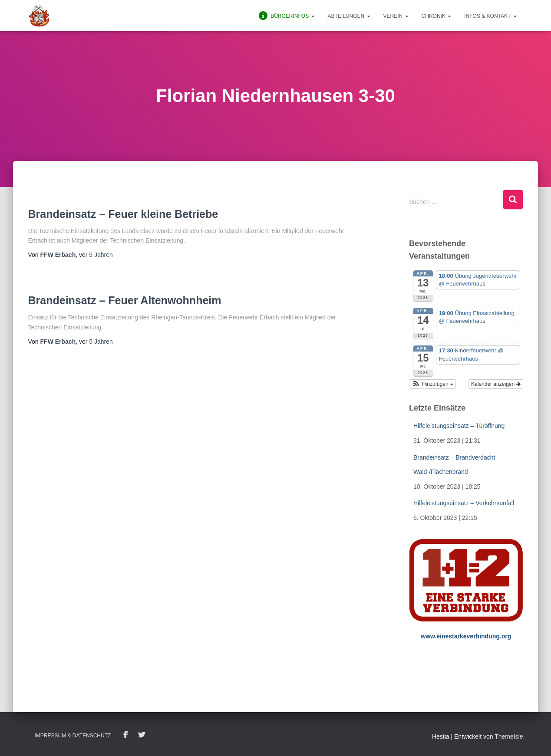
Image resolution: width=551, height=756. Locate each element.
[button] (432, 384)
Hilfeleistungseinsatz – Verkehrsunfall (464, 503)
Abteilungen (349, 16)
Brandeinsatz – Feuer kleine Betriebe (123, 214)
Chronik (437, 16)
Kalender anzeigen (496, 384)
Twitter (142, 735)
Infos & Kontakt (490, 16)
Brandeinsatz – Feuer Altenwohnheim (125, 300)
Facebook (125, 735)
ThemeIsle (509, 736)
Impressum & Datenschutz (73, 736)
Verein (396, 16)
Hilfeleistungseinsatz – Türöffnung (459, 426)
